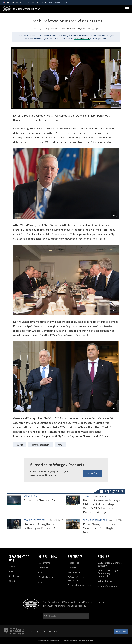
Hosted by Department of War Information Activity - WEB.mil (66, 641)
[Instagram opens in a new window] (44, 631)
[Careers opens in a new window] (81, 568)
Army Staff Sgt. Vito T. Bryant (69, 29)
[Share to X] (93, 29)
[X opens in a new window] (32, 631)
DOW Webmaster (82, 38)
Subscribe (93, 473)
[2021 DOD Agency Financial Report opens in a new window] (81, 585)
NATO (60, 445)
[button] (127, 9)
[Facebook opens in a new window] (38, 631)
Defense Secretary (40, 445)
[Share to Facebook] (89, 29)
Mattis (20, 445)
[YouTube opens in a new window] (56, 631)
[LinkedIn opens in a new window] (50, 631)
